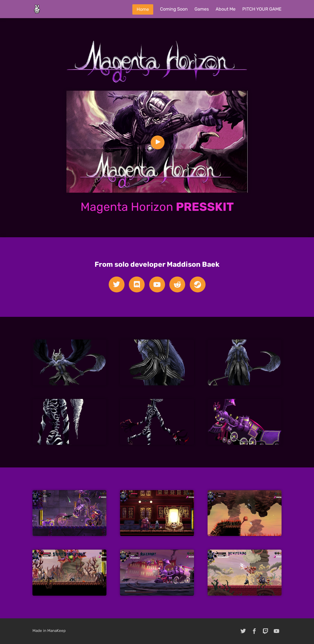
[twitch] (265, 631)
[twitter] (117, 284)
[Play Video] (158, 142)
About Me (226, 9)
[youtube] (157, 284)
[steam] (198, 284)
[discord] (137, 284)
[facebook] (254, 631)
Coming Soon (174, 9)
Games (202, 9)
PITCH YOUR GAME (262, 9)
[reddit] (177, 284)
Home (143, 9)
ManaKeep (56, 631)
